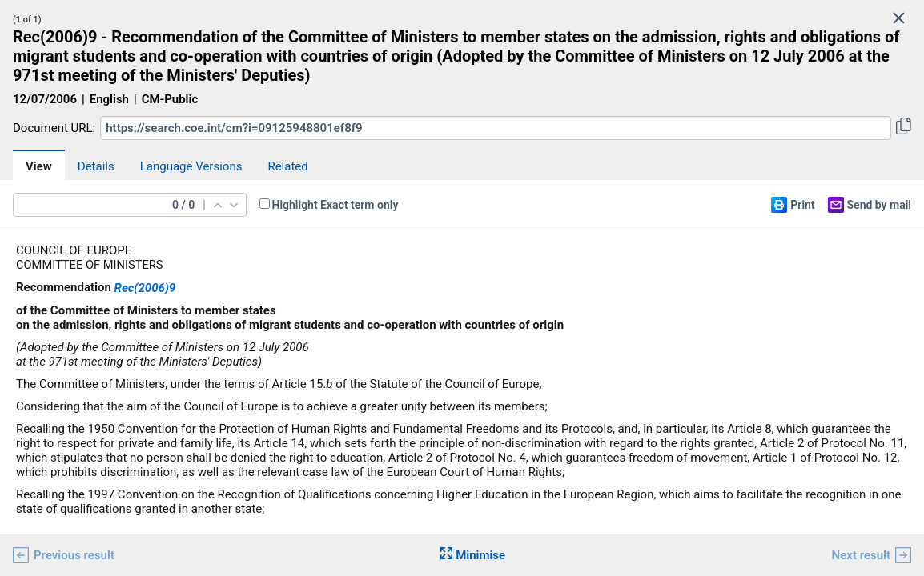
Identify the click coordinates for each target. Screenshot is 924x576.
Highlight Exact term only (335, 205)
